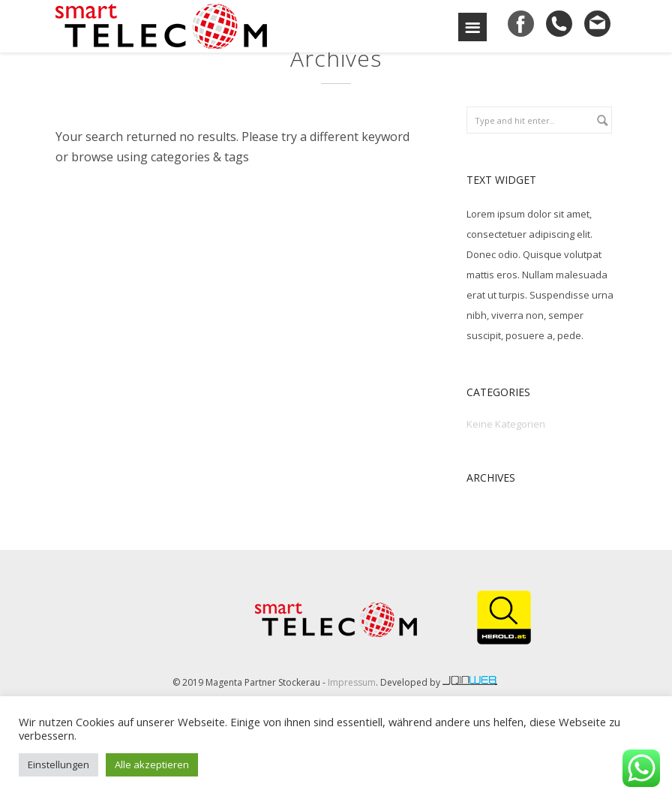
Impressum (352, 682)
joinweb (471, 681)
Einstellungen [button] (58, 764)
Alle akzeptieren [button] (152, 764)
